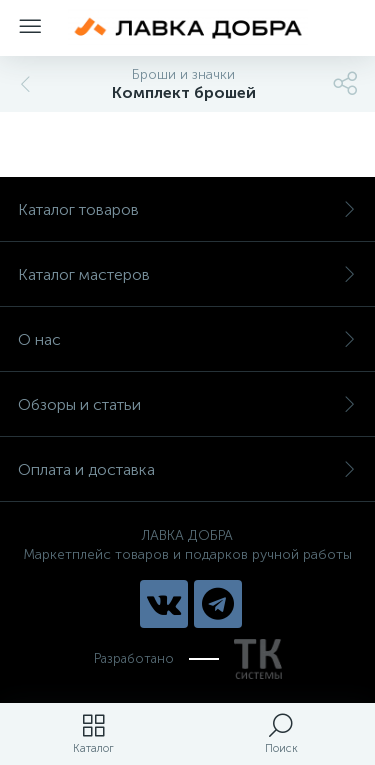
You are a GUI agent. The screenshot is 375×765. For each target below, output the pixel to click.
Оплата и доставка (187, 469)
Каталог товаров (187, 209)
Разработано (188, 659)
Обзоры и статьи (187, 404)
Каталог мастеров (187, 274)
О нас (187, 339)
